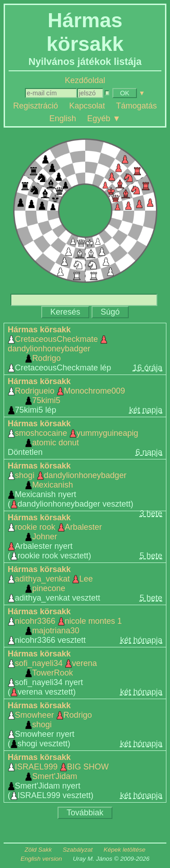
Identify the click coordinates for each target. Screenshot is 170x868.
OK (125, 93)
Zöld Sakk (38, 850)
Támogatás (136, 106)
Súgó (110, 312)
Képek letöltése (124, 850)
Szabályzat (78, 850)
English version (41, 859)
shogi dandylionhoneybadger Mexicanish (67, 480)
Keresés (65, 312)
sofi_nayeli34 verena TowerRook (52, 668)
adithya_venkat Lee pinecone (50, 584)
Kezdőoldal (85, 80)
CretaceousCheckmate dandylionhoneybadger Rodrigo (58, 349)
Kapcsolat (87, 106)
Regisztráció (36, 106)
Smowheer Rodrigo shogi (50, 720)
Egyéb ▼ (104, 118)
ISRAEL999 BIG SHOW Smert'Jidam (58, 772)
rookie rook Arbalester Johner (55, 532)
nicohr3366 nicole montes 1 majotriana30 (65, 626)
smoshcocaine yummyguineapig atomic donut (73, 438)
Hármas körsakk (39, 330)
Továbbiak (85, 813)
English (63, 118)
